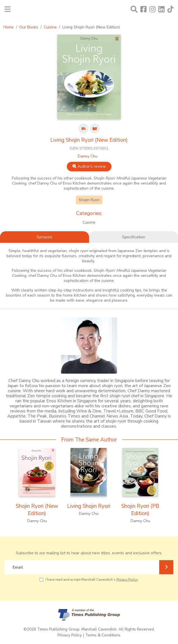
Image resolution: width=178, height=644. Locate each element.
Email (18, 567)
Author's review (89, 166)
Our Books (29, 27)
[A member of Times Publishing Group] (89, 615)
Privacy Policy (127, 580)
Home (9, 27)
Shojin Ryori (89, 200)
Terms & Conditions (103, 635)
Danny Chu (88, 156)
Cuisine (50, 27)
